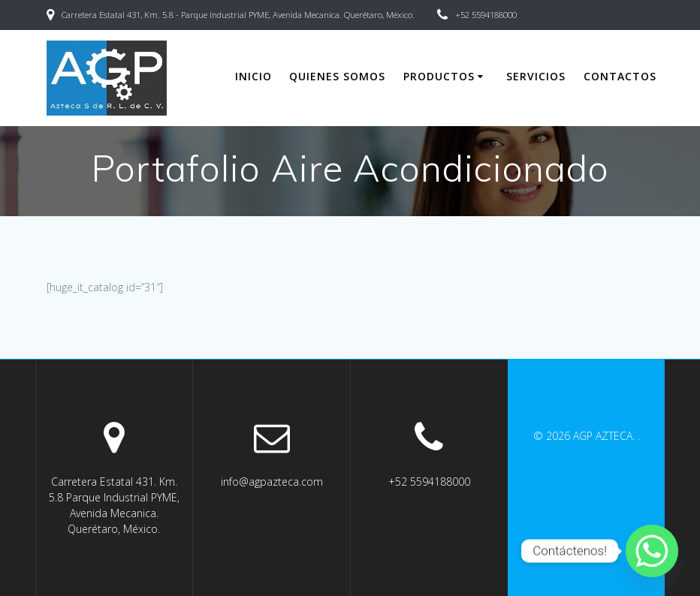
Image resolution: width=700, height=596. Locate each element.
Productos (439, 76)
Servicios (536, 76)
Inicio (253, 76)
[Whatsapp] (652, 551)
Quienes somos (337, 76)
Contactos (620, 76)
